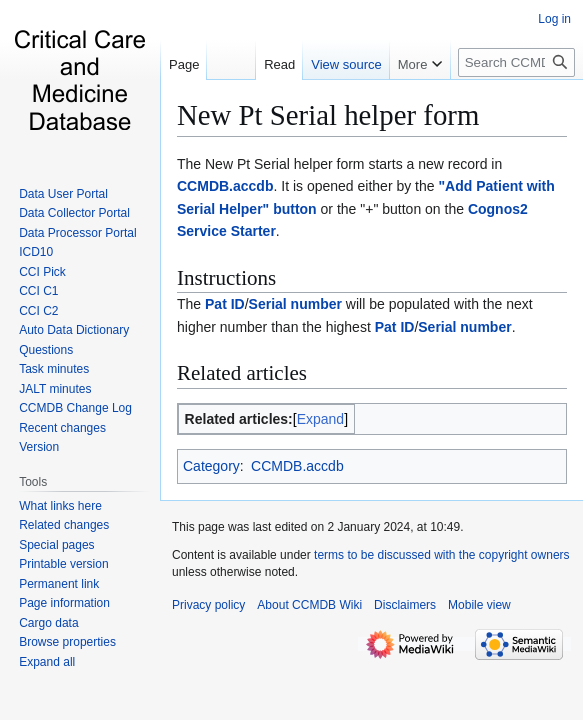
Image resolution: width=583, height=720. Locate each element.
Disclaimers (405, 605)
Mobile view (479, 605)
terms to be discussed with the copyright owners (441, 555)
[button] (47, 662)
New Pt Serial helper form (328, 115)
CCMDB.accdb (225, 186)
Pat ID (225, 304)
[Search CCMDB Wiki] (516, 62)
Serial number (295, 304)
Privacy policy (208, 605)
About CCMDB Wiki (309, 605)
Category (211, 466)
